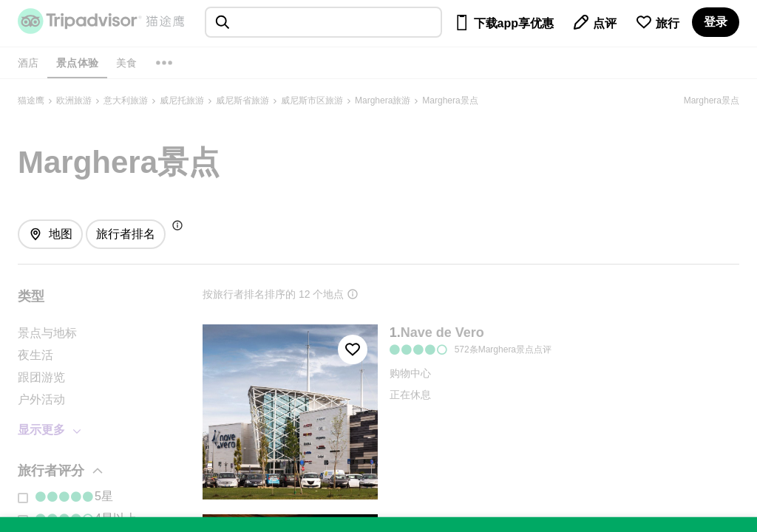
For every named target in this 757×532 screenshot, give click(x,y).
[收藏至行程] (353, 349)
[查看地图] (50, 234)
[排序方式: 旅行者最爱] (126, 234)
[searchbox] (323, 22)
